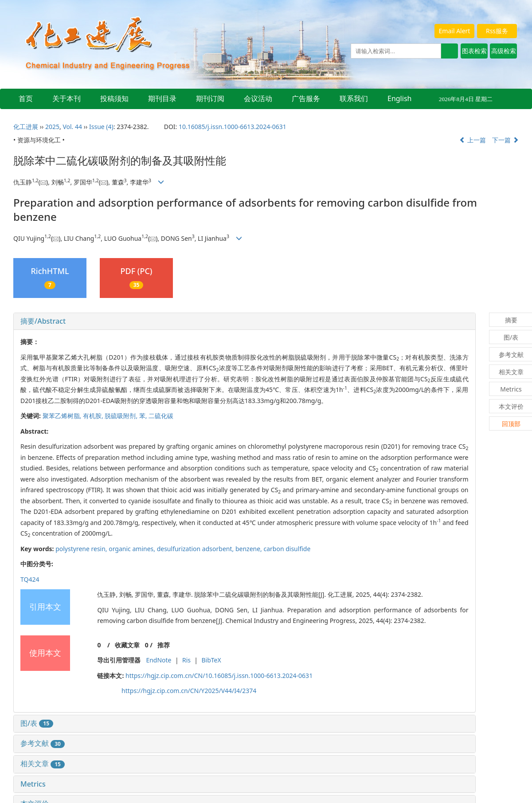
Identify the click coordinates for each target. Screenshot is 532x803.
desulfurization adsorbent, (196, 549)
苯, (144, 416)
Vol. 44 (72, 127)
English (399, 98)
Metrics (33, 784)
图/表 (37, 723)
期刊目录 (162, 98)
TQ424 (30, 579)
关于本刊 (66, 98)
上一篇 (473, 140)
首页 (26, 98)
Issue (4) (101, 127)
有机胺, (94, 416)
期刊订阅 (210, 98)
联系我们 (354, 98)
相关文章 (43, 764)
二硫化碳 (161, 416)
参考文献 (43, 743)
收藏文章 (127, 645)
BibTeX (211, 660)
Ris (186, 660)
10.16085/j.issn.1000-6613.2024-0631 (233, 127)
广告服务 (306, 98)
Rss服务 (497, 31)
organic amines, (133, 549)
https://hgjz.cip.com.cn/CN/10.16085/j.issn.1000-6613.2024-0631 (219, 676)
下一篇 (505, 140)
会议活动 (258, 98)
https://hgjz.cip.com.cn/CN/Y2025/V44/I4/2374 (189, 691)
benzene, (250, 549)
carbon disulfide (287, 549)
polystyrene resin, (82, 549)
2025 (52, 127)
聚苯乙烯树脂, (63, 416)
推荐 (164, 645)
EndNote (158, 660)
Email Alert (455, 31)
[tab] (244, 321)
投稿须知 (114, 98)
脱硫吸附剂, (122, 416)
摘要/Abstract (43, 321)
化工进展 (26, 127)
